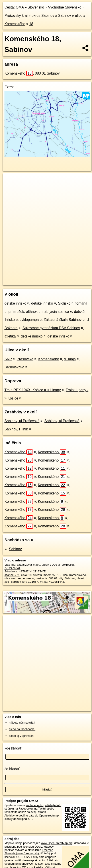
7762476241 (12, 568)
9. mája (70, 359)
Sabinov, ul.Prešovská (22, 421)
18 (31, 24)
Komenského (15, 24)
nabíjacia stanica (56, 312)
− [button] (11, 188)
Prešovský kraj (16, 16)
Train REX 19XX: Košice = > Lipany (33, 390)
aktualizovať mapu (29, 565)
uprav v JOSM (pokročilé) (58, 565)
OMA (20, 7)
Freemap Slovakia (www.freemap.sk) (29, 852)
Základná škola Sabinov (63, 320)
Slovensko (36, 7)
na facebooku (35, 805)
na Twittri (40, 809)
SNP (8, 359)
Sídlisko (64, 303)
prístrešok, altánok (23, 312)
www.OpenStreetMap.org (57, 843)
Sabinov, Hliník (16, 429)
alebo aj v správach (21, 736)
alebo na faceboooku (22, 729)
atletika (10, 336)
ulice (79, 16)
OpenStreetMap (36, 278)
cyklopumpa (29, 320)
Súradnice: (11, 571)
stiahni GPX (12, 575)
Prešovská (25, 359)
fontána (81, 303)
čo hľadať (12, 769)
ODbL (38, 847)
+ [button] (11, 181)
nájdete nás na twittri (22, 723)
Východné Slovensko (65, 7)
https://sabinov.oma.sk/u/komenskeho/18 (28, 282)
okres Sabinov (43, 16)
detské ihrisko (15, 303)
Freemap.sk (59, 278)
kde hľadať (13, 748)
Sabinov (65, 16)
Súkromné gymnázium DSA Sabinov (51, 328)
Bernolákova (14, 367)
